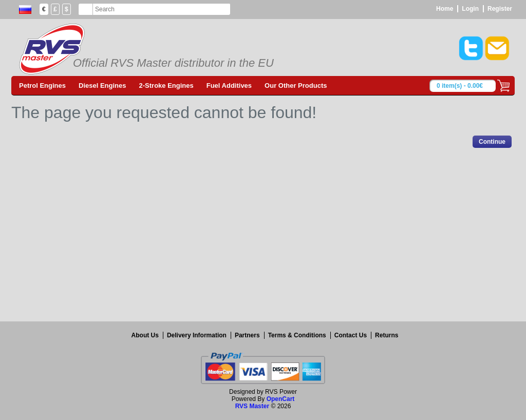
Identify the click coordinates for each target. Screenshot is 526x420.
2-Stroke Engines (166, 85)
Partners (247, 335)
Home (445, 9)
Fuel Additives (229, 85)
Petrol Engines (42, 85)
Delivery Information (197, 335)
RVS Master (252, 406)
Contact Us (351, 335)
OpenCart (281, 399)
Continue (492, 142)
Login (470, 9)
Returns (387, 335)
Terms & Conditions (297, 335)
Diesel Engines (102, 85)
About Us (145, 335)
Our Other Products (296, 85)
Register (500, 9)
